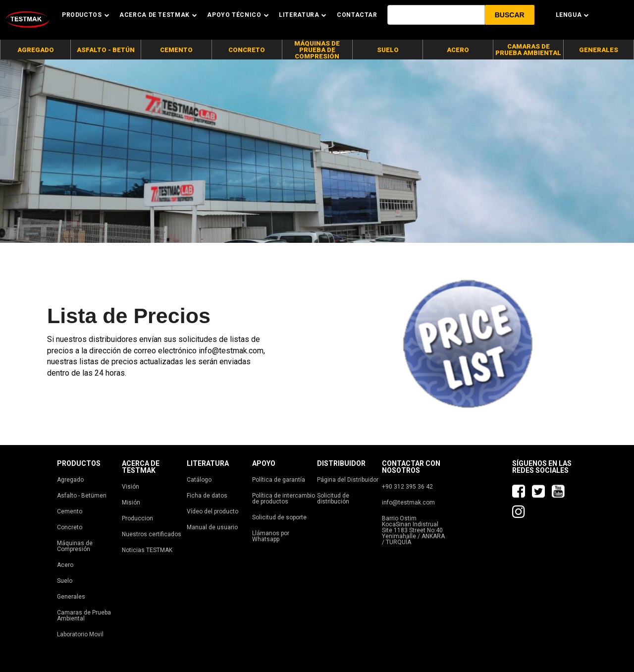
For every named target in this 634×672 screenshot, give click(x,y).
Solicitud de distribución (333, 499)
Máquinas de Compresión (75, 546)
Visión (131, 487)
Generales (71, 597)
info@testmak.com (408, 503)
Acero (65, 565)
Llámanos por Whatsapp (271, 536)
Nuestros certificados (152, 534)
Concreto (70, 527)
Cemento (70, 511)
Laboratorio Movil (80, 634)
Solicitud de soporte (279, 517)
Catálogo (199, 480)
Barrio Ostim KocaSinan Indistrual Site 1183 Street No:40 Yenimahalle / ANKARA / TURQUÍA (413, 530)
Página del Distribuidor (348, 480)
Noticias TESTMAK (147, 550)
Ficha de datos (207, 496)
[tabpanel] (317, 151)
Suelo (65, 581)
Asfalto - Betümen (82, 496)
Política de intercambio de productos (284, 499)
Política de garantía (279, 480)
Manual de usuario (212, 527)
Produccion (137, 518)
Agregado (70, 480)
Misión (131, 503)
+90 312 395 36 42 (407, 487)
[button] (510, 15)
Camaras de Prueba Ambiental (84, 616)
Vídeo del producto (212, 511)
